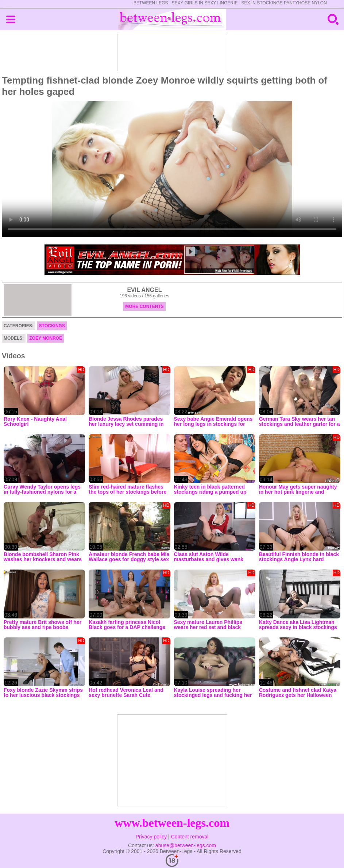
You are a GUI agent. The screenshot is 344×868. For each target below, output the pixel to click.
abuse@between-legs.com (186, 845)
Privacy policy (151, 837)
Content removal (190, 837)
